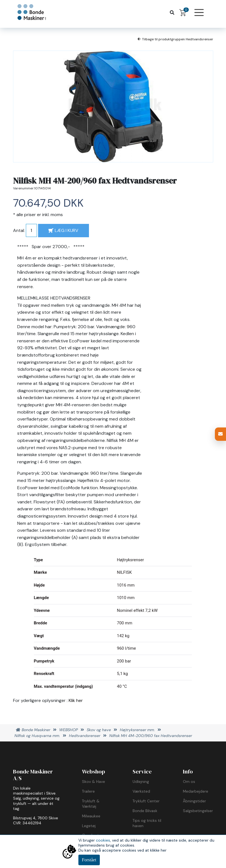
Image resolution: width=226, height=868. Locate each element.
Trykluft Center (146, 801)
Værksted (141, 791)
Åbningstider (194, 801)
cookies (103, 840)
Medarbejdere (196, 791)
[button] (220, 434)
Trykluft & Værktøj (91, 804)
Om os (189, 782)
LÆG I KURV (63, 230)
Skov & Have (94, 782)
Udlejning (141, 782)
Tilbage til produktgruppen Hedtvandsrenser (175, 39)
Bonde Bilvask (145, 811)
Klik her (76, 700)
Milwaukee (91, 816)
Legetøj (89, 826)
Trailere (88, 791)
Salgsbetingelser (198, 811)
